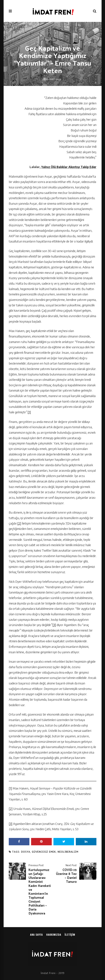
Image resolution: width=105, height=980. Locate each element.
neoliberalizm (68, 852)
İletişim (70, 934)
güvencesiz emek (44, 852)
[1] (29, 412)
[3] (54, 625)
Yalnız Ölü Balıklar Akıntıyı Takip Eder (69, 167)
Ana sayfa (36, 934)
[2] (19, 523)
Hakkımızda (54, 934)
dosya (26, 852)
